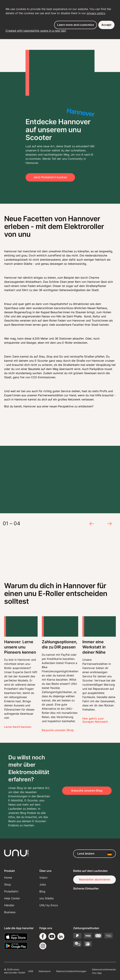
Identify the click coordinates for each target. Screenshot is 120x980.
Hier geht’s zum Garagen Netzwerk (95, 720)
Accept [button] (106, 25)
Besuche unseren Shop (58, 730)
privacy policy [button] (96, 13)
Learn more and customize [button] (76, 25)
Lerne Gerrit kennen (18, 727)
